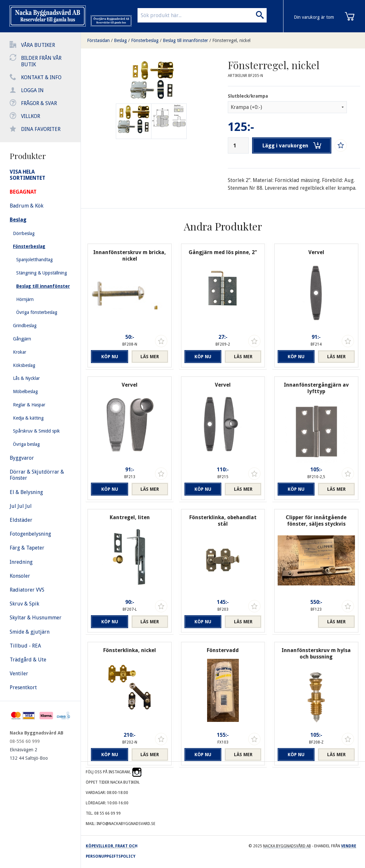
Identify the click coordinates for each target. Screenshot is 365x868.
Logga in (32, 90)
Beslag (120, 40)
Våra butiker (38, 45)
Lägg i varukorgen (292, 145)
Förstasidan (98, 40)
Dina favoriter (41, 129)
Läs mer (150, 357)
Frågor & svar (39, 103)
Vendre (349, 846)
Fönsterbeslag (145, 40)
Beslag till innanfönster (185, 40)
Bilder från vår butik (41, 61)
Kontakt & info (41, 77)
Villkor (31, 116)
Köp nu (110, 357)
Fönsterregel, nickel (231, 40)
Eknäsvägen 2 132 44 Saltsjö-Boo (29, 754)
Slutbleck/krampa (248, 96)
